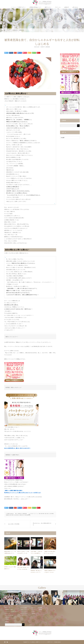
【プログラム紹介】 (24, 608)
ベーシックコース (24, 611)
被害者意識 (28, 515)
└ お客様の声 (42, 47)
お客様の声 (66, 7)
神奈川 (13, 515)
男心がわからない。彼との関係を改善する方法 (42, 524)
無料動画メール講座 (9, 610)
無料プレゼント (48, 7)
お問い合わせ (75, 7)
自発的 (21, 515)
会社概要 (40, 610)
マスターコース (24, 615)
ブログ (33, 611)
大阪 (46, 514)
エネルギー (32, 514)
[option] (10, 598)
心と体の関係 (51, 514)
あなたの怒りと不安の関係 (14, 524)
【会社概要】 (40, 608)
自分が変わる (17, 515)
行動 (25, 515)
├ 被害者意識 (47, 47)
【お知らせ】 (33, 608)
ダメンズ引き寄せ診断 (9, 615)
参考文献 (34, 613)
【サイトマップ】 (7, 608)
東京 (10, 515)
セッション (36, 514)
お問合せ (7, 619)
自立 (23, 515)
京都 (40, 514)
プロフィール (58, 7)
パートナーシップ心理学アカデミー (18, 7)
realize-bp (12, 514)
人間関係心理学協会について (35, 7)
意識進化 (7, 515)
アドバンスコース (24, 613)
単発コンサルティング (25, 610)
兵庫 (42, 514)
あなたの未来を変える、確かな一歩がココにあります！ (17, 448)
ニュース (34, 610)
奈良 (48, 514)
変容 (44, 514)
